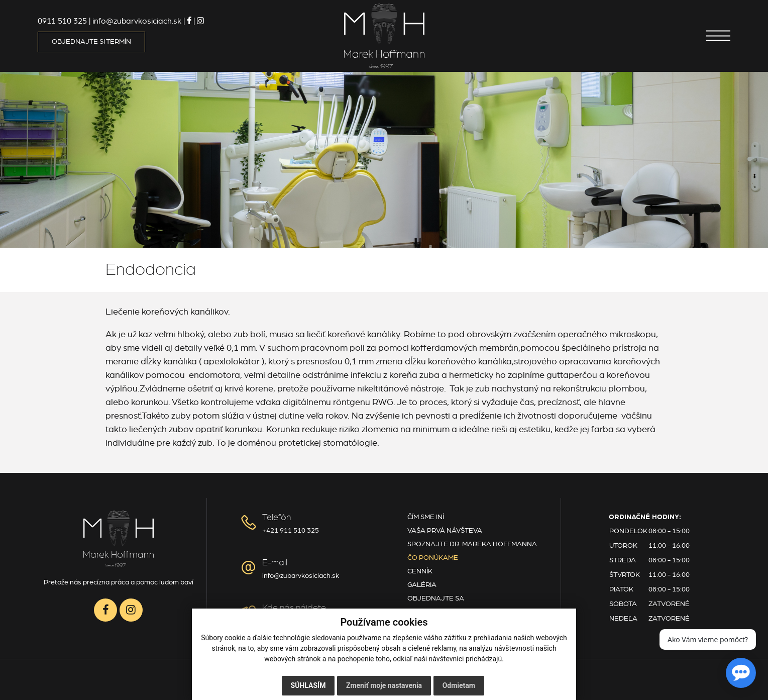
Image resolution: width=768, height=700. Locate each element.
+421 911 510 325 (291, 531)
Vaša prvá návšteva (445, 531)
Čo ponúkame (433, 558)
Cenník (420, 571)
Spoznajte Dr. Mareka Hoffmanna (472, 544)
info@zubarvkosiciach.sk (301, 576)
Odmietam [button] (459, 685)
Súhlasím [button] (308, 685)
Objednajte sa (436, 598)
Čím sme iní (426, 517)
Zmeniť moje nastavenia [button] (384, 685)
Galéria (422, 585)
